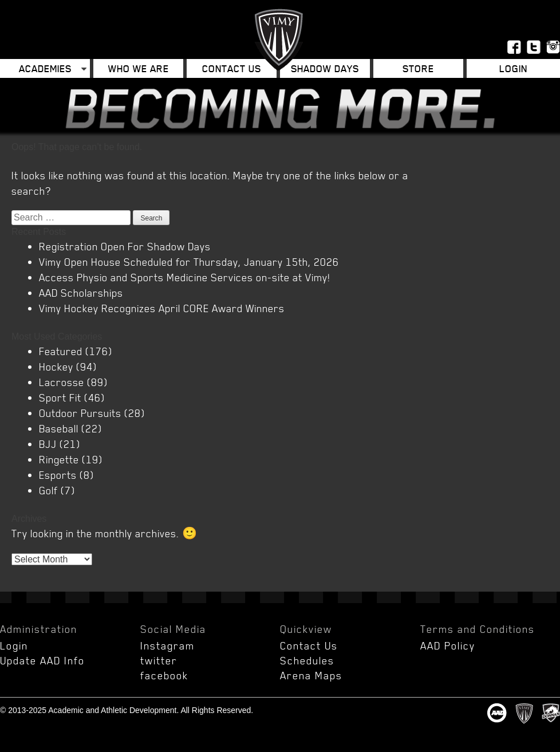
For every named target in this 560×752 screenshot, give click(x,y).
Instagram (167, 645)
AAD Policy (448, 645)
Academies (45, 68)
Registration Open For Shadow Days (125, 246)
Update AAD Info (42, 660)
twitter (159, 660)
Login (513, 68)
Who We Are (139, 68)
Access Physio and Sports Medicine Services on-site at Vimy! (185, 277)
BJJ (48, 444)
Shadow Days (325, 68)
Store (418, 68)
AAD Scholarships (81, 293)
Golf (48, 490)
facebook (164, 675)
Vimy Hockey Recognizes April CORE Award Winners (162, 308)
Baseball (59, 428)
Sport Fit (60, 397)
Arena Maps (311, 675)
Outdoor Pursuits (80, 413)
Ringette (59, 459)
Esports (58, 475)
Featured (61, 351)
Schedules (307, 660)
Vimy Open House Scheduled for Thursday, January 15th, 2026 (189, 262)
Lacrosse (62, 382)
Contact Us (232, 68)
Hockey (56, 367)
